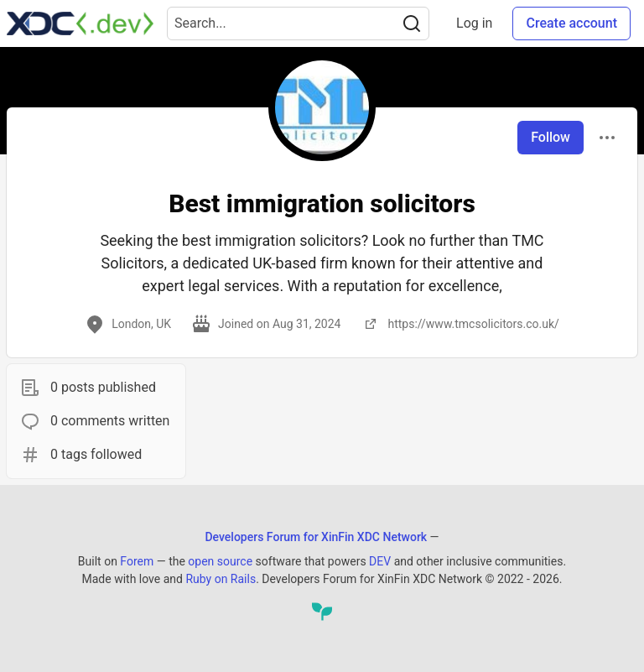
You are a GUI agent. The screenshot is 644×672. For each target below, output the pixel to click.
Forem (137, 561)
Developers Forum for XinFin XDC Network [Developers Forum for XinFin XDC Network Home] (316, 537)
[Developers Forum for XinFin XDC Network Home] (80, 23)
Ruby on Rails (221, 579)
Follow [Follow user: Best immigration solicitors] (551, 137)
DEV (380, 561)
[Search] (412, 23)
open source (220, 561)
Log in (474, 23)
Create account (571, 23)
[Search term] (298, 23)
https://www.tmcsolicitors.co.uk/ (460, 324)
